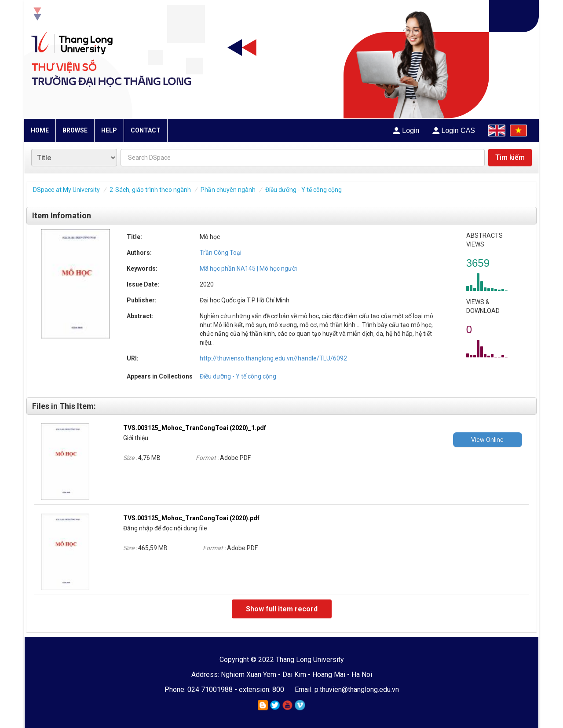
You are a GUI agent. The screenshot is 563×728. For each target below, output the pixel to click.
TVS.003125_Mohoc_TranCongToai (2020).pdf (191, 518)
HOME (40, 130)
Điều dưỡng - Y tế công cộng (303, 190)
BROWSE (75, 130)
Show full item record (282, 609)
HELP (109, 130)
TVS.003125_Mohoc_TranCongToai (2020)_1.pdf (195, 428)
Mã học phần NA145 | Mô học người (248, 268)
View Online (487, 440)
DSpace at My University (66, 190)
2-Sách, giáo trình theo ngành (150, 190)
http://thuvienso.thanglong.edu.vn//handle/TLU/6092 (273, 358)
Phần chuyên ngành (228, 190)
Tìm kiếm (510, 157)
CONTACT (146, 130)
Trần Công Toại (221, 253)
